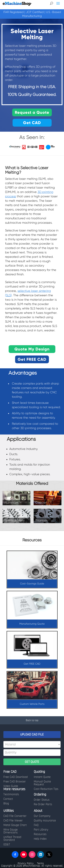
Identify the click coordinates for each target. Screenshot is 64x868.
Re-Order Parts (43, 804)
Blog (6, 804)
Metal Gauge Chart (15, 825)
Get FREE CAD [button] (32, 359)
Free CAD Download (16, 777)
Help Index (40, 839)
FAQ (36, 825)
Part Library (41, 830)
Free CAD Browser (15, 782)
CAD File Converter (15, 816)
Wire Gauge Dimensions (11, 831)
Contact (8, 799)
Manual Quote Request (42, 783)
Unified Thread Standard (12, 839)
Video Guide (11, 786)
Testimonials (11, 794)
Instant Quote (42, 777)
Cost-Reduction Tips (46, 789)
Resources (40, 834)
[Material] (32, 744)
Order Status (42, 800)
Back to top (32, 720)
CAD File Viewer (13, 821)
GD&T (7, 845)
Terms (40, 863)
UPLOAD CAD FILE (32, 734)
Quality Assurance (45, 821)
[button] (15, 854)
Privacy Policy (26, 863)
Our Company (42, 816)
